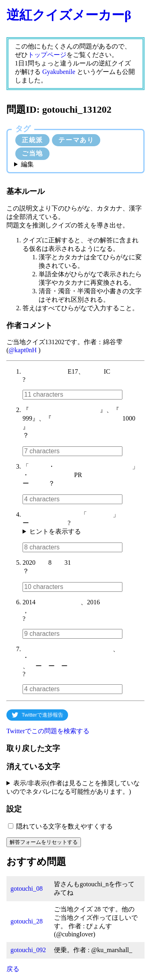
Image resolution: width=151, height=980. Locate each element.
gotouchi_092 (28, 950)
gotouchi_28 (27, 921)
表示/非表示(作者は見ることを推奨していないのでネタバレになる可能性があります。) (73, 787)
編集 (27, 164)
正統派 (32, 140)
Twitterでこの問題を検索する (48, 731)
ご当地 (32, 153)
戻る (13, 969)
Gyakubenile (59, 72)
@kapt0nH (23, 350)
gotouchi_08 (27, 889)
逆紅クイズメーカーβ (69, 15)
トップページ (47, 55)
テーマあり (76, 140)
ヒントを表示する (55, 531)
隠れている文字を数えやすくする (64, 826)
